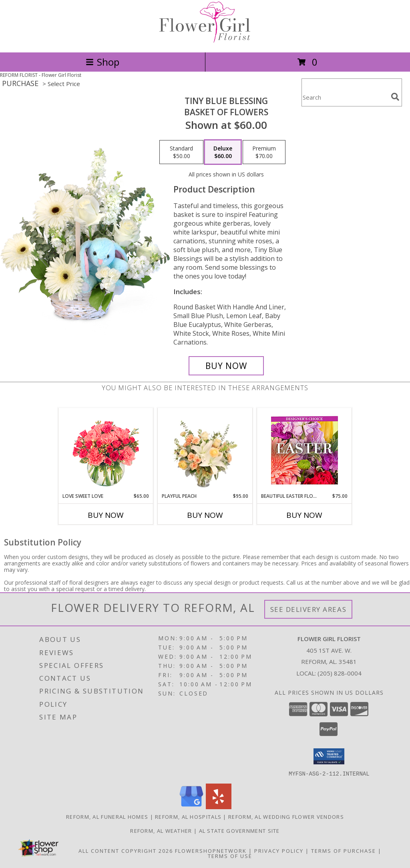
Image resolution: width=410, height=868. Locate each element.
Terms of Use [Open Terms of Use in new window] (230, 856)
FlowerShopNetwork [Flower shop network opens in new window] (211, 850)
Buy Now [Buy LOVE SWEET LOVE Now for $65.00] (106, 515)
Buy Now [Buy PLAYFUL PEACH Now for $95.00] (205, 515)
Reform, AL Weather (161, 830)
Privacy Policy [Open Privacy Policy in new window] (279, 850)
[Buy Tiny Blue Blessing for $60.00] (226, 366)
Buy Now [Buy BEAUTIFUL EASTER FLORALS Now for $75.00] (304, 515)
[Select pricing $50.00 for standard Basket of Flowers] (181, 152)
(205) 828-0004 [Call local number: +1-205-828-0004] (340, 673)
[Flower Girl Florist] (205, 41)
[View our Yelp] (219, 807)
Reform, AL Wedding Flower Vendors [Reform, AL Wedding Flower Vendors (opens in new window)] (286, 816)
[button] (329, 756)
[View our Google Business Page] (191, 807)
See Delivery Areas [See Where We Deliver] (309, 609)
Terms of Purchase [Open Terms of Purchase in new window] (344, 850)
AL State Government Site (239, 830)
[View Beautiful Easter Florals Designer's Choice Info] (304, 450)
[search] (395, 97)
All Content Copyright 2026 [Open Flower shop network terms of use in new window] (126, 850)
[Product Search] (345, 97)
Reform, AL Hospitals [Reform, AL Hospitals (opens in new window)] (188, 816)
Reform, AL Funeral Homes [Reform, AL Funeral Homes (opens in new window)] (107, 816)
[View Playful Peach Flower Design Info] (205, 451)
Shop (102, 62)
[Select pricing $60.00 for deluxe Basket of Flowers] (223, 152)
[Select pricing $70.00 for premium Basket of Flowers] (264, 152)
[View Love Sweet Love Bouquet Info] (106, 450)
